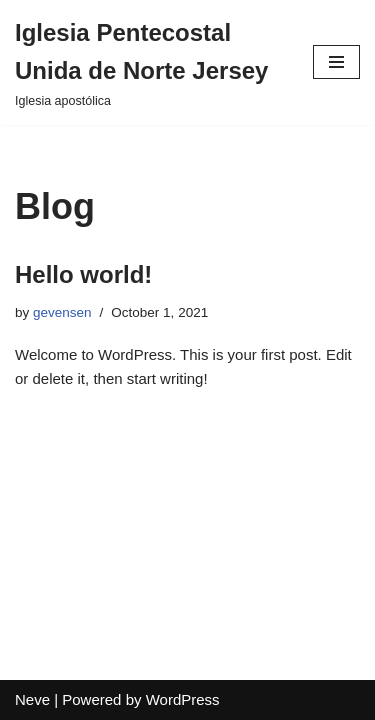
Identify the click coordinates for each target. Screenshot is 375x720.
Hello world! (83, 274)
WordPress (183, 699)
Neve (32, 699)
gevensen (62, 312)
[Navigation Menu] (336, 62)
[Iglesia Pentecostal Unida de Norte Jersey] (149, 62)
